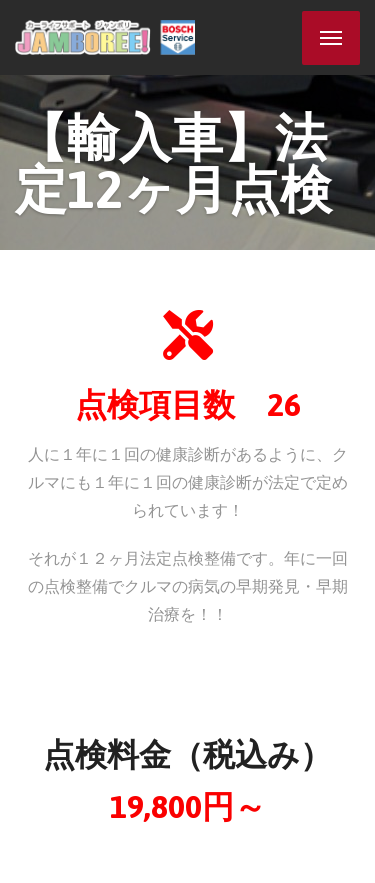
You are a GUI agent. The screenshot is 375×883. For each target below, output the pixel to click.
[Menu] (331, 38)
